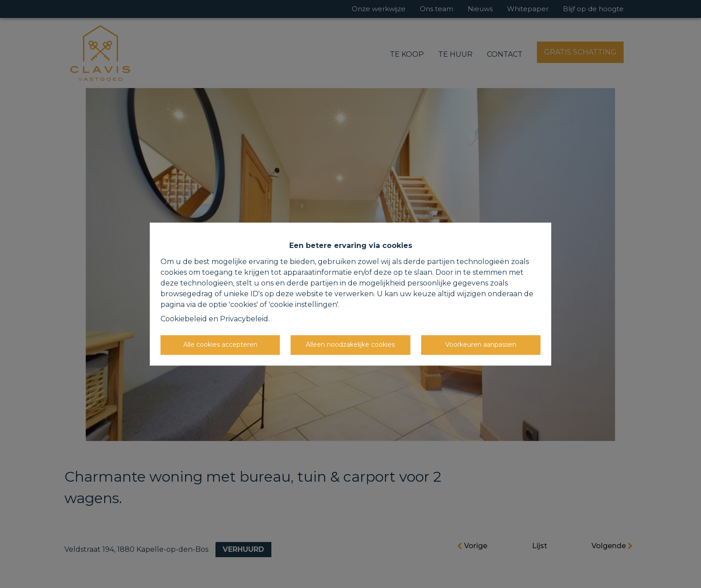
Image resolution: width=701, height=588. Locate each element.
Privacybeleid (244, 319)
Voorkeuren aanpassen (481, 344)
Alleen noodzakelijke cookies (350, 344)
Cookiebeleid (184, 319)
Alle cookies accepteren (220, 344)
